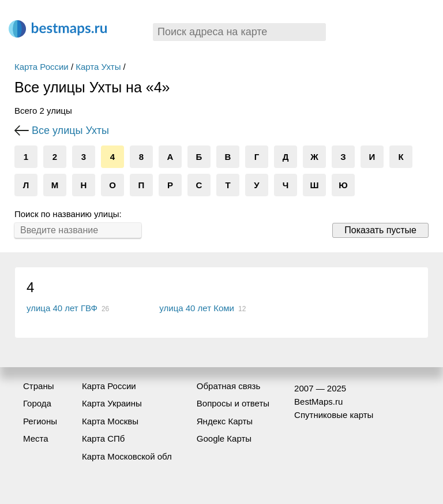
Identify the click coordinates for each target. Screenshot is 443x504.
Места (36, 438)
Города (37, 403)
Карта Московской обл (127, 456)
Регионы (40, 421)
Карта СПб (104, 438)
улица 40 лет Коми (197, 308)
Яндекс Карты (225, 421)
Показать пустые (380, 230)
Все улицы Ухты (70, 130)
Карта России (42, 67)
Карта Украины (112, 403)
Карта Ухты (98, 67)
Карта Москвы (110, 421)
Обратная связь (229, 386)
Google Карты (224, 438)
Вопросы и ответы (233, 403)
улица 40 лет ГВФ (62, 308)
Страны (38, 386)
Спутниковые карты (334, 415)
